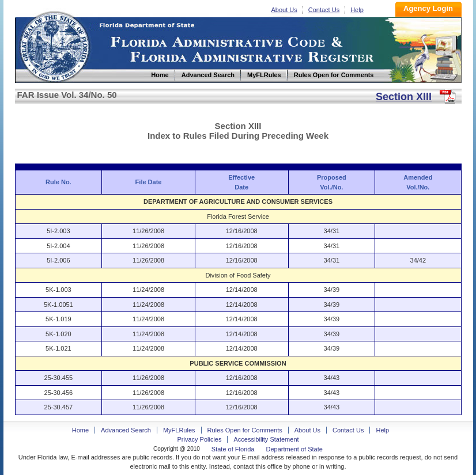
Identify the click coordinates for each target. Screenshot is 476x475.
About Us (284, 10)
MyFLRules (179, 430)
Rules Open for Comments (245, 430)
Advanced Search (126, 430)
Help (357, 10)
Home (54, 45)
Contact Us (324, 10)
